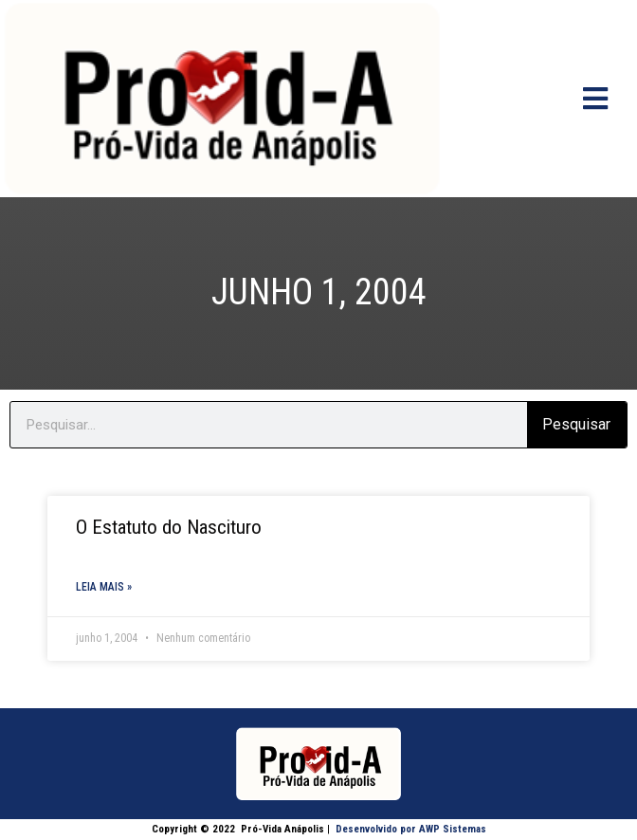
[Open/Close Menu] (596, 98)
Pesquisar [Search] (576, 424)
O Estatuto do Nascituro (169, 527)
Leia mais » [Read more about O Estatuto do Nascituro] (104, 587)
